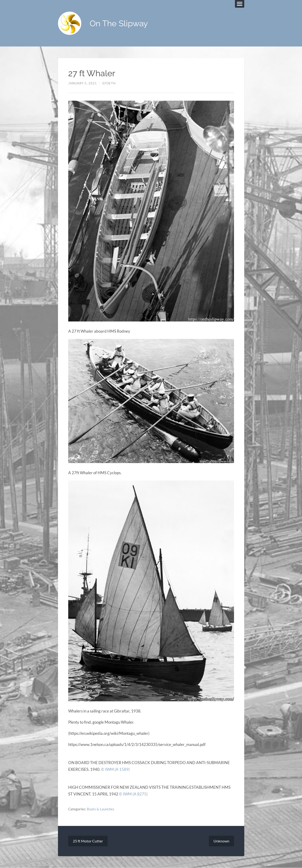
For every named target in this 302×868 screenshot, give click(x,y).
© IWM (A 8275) (133, 794)
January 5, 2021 (83, 83)
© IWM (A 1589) (115, 769)
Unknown (221, 841)
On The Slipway (119, 23)
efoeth (109, 83)
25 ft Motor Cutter (88, 841)
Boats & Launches (101, 809)
